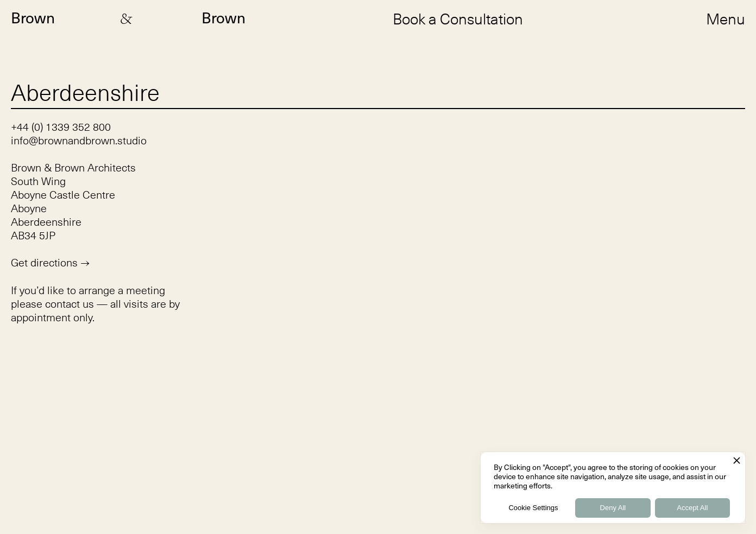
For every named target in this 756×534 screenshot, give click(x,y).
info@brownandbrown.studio (79, 140)
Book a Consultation (458, 18)
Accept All (692, 508)
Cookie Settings (533, 508)
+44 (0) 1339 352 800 (61, 127)
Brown (33, 18)
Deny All (613, 508)
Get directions (51, 263)
